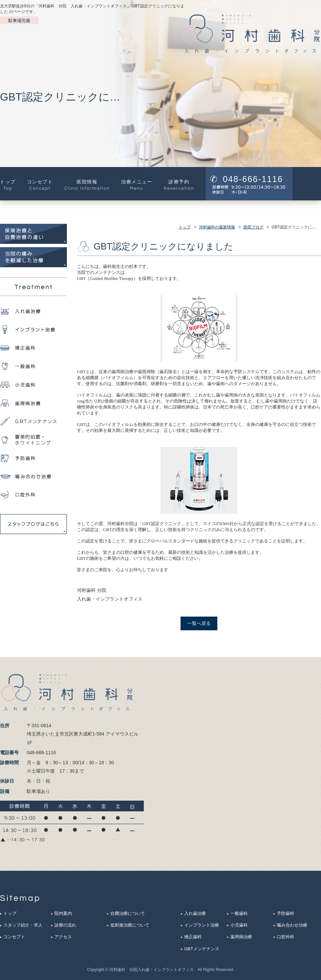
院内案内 (63, 913)
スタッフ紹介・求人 (23, 925)
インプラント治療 (202, 925)
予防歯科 (286, 913)
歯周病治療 (241, 937)
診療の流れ (65, 925)
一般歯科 (239, 913)
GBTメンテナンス (202, 949)
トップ (8, 184)
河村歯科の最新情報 (217, 227)
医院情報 (87, 184)
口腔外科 (286, 937)
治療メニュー (137, 184)
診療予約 (179, 184)
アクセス (63, 937)
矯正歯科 (193, 937)
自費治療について (128, 913)
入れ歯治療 (195, 913)
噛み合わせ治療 (292, 925)
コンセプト (40, 184)
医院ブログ (253, 227)
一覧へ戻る (199, 623)
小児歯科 (239, 925)
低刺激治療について (130, 925)
